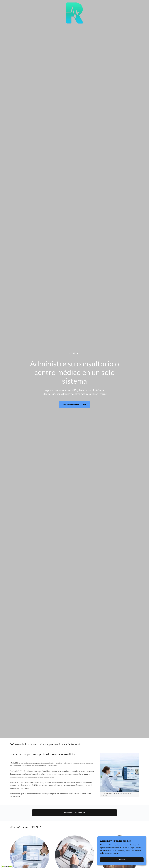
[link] (74, 3)
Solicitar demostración (74, 813)
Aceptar (123, 860)
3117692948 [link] (75, 354)
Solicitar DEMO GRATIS (74, 405)
